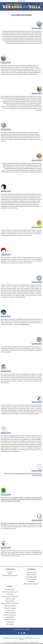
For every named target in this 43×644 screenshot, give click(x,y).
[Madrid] (21, 1)
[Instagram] (21, 633)
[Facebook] (24, 633)
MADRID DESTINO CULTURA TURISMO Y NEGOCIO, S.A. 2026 (18, 638)
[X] (19, 633)
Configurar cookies (34, 642)
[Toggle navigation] (41, 4)
